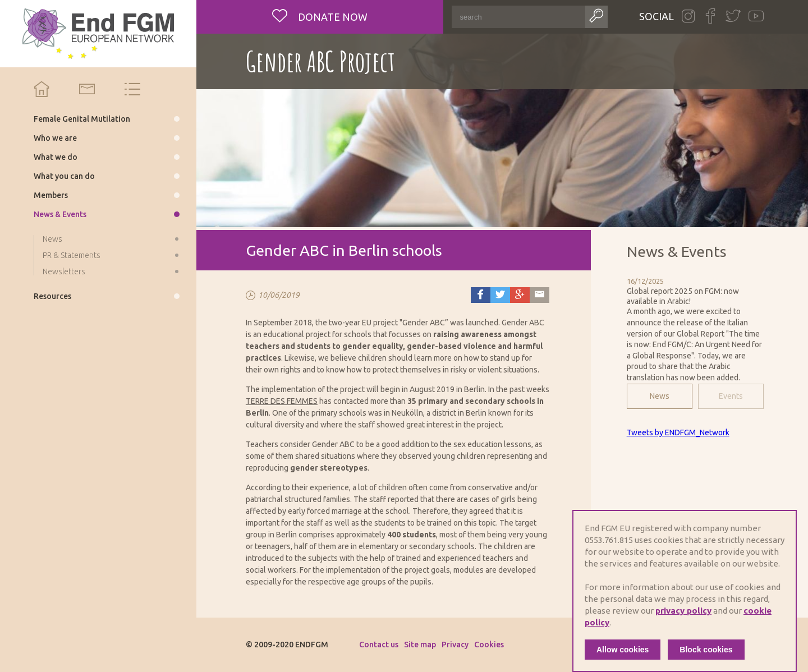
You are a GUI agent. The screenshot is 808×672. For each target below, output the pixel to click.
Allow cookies (623, 650)
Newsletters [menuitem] (64, 271)
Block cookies (706, 650)
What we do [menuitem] (56, 157)
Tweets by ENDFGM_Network (678, 432)
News (660, 396)
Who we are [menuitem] (55, 138)
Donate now (332, 17)
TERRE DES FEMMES (282, 401)
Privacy (455, 645)
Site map (420, 645)
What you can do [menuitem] (64, 176)
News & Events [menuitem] (60, 214)
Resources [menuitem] (52, 296)
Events (731, 396)
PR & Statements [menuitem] (72, 255)
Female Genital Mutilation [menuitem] (82, 119)
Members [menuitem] (51, 195)
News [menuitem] (52, 239)
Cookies (489, 645)
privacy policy (683, 611)
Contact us (379, 645)
